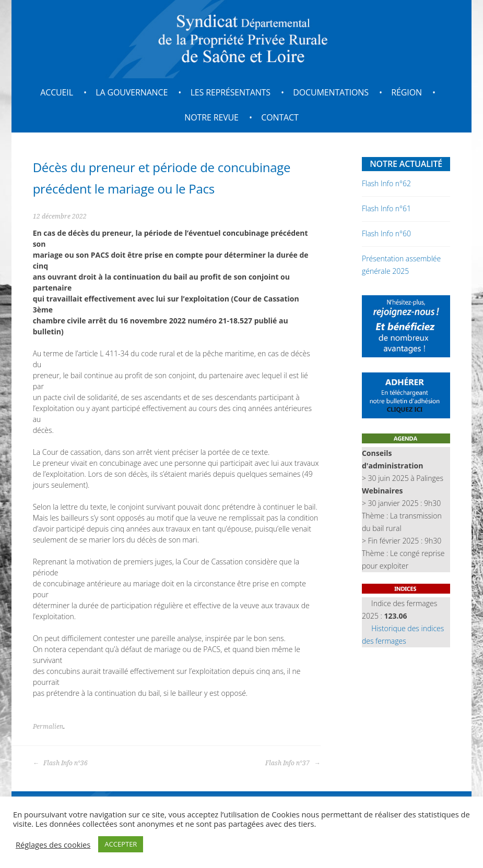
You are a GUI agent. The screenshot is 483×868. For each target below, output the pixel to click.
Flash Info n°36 (60, 763)
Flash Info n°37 (293, 763)
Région (407, 92)
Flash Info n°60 (386, 233)
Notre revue (211, 117)
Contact (280, 117)
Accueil (57, 92)
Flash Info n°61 (386, 208)
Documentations (331, 92)
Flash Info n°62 (386, 183)
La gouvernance (132, 92)
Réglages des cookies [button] (53, 845)
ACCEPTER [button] (121, 844)
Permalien (48, 727)
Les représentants (231, 92)
